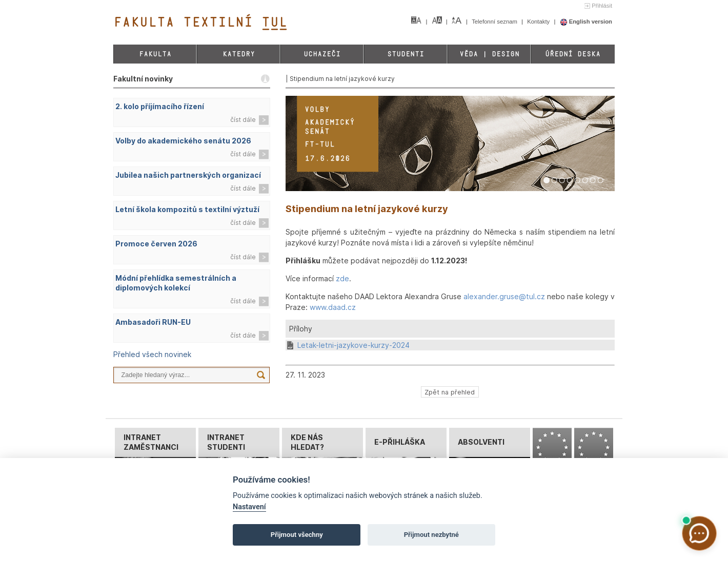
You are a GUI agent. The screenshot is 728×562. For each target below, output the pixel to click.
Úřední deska (573, 54)
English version (586, 22)
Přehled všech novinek (152, 354)
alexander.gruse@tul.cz (504, 296)
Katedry (239, 54)
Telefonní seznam (495, 22)
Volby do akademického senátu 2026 (183, 141)
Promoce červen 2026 (156, 244)
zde (342, 278)
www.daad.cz (333, 307)
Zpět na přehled (450, 392)
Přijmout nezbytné (431, 535)
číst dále (243, 120)
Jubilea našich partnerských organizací (188, 175)
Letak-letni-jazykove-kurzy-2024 (353, 345)
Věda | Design (489, 54)
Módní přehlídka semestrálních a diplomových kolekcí (176, 283)
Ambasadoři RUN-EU (153, 322)
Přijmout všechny (297, 535)
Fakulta (155, 54)
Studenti (406, 54)
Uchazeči (322, 54)
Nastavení (249, 507)
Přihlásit (602, 6)
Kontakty (539, 22)
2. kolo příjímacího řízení (160, 106)
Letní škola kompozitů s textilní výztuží (187, 209)
